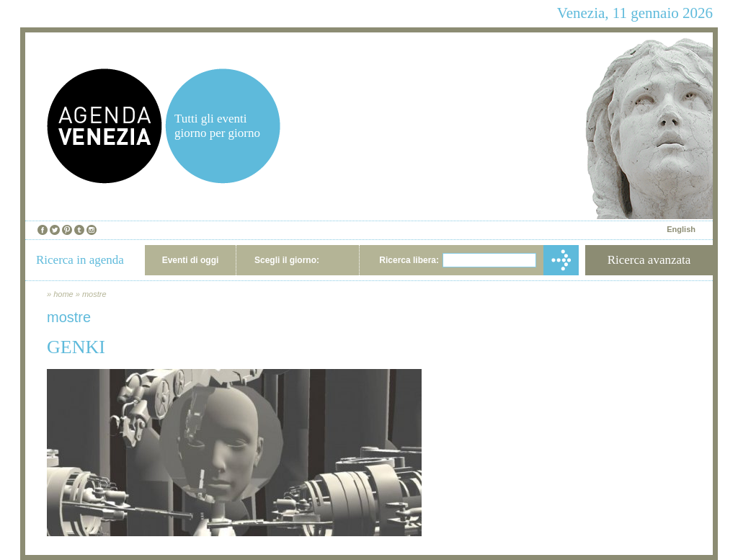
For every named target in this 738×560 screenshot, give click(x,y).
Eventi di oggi (191, 260)
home (63, 294)
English (681, 229)
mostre (94, 294)
